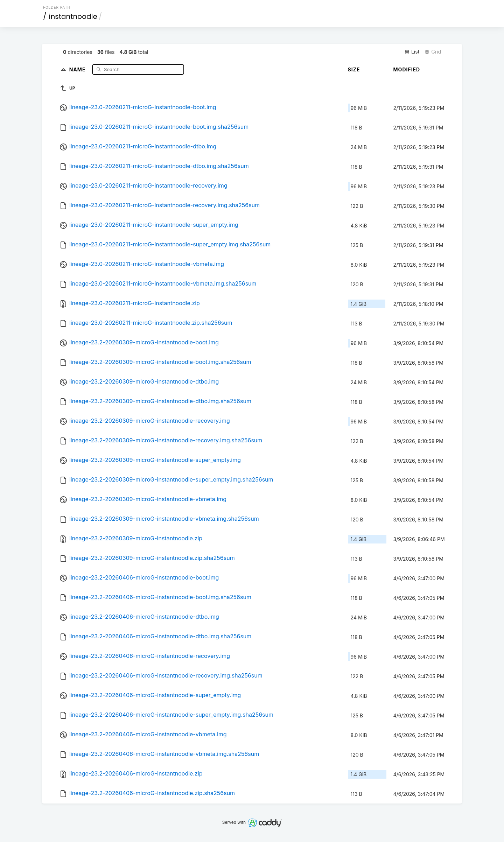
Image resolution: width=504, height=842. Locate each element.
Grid (433, 52)
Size (354, 69)
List (412, 52)
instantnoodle (73, 16)
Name (78, 69)
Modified (407, 69)
